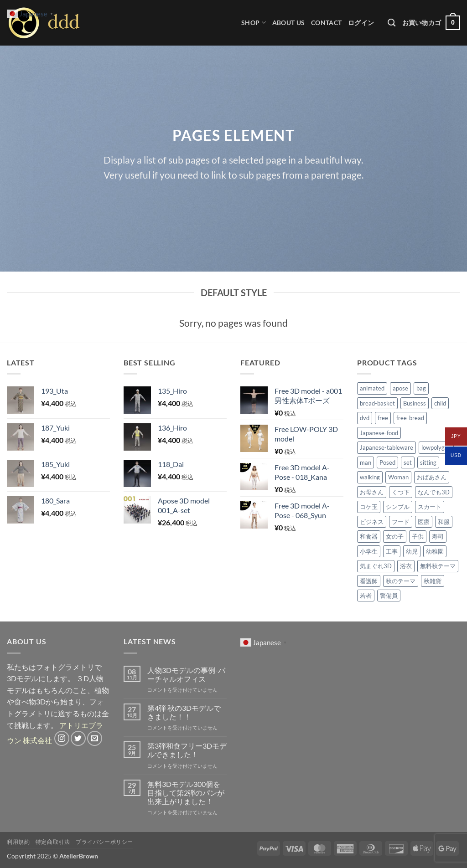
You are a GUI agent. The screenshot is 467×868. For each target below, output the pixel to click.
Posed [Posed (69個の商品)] (387, 462)
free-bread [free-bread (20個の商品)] (410, 418)
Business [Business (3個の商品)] (415, 403)
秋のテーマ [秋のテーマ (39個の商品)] (401, 581)
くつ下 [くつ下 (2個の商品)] (401, 492)
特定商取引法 (53, 842)
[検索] (392, 23)
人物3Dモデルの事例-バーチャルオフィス (186, 674)
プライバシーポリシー (104, 842)
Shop (254, 23)
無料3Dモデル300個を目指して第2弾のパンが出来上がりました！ (186, 793)
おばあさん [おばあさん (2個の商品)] (432, 477)
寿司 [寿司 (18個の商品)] (438, 536)
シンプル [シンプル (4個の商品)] (398, 507)
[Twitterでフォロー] (78, 738)
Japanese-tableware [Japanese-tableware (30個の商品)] (387, 447)
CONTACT (326, 23)
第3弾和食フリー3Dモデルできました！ (187, 750)
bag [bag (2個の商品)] (421, 388)
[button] (361, 23)
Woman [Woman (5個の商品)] (398, 477)
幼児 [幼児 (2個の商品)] (412, 551)
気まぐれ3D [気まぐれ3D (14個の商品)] (376, 566)
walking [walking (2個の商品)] (370, 477)
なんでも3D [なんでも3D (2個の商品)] (434, 492)
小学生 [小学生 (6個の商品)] (369, 551)
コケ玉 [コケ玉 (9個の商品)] (369, 507)
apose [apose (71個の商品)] (400, 388)
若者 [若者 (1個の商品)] (366, 596)
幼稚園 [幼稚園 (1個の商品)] (435, 551)
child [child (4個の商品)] (440, 403)
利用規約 (18, 842)
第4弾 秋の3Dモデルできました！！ (184, 712)
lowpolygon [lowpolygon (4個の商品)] (436, 447)
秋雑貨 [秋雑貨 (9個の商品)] (433, 581)
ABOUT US (288, 23)
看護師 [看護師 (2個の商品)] (369, 581)
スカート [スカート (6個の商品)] (430, 507)
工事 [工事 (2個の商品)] (392, 551)
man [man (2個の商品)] (366, 462)
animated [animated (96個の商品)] (372, 388)
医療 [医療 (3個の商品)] (424, 522)
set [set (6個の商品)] (408, 462)
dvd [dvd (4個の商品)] (365, 418)
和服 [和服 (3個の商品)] (444, 522)
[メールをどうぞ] (95, 738)
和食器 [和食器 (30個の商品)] (369, 536)
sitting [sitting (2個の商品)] (428, 462)
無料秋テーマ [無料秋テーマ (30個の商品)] (438, 566)
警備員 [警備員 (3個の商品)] (389, 596)
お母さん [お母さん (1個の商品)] (372, 492)
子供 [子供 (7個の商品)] (418, 536)
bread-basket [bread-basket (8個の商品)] (377, 403)
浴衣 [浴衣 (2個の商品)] (406, 566)
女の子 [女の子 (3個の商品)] (395, 536)
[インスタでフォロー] (62, 738)
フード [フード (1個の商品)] (401, 522)
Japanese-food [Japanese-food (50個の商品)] (379, 433)
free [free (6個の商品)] (383, 418)
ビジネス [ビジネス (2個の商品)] (372, 522)
